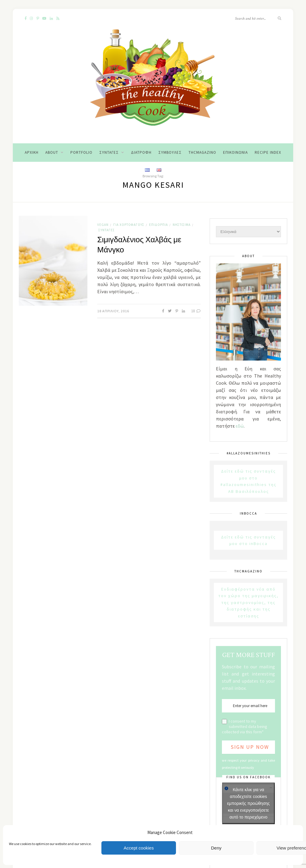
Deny (216, 848)
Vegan (103, 225)
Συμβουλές (170, 152)
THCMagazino (202, 152)
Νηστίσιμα (182, 225)
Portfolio (81, 152)
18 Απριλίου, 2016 (113, 311)
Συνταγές (109, 152)
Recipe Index (268, 152)
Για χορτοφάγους (129, 225)
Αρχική (32, 152)
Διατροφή (141, 152)
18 (196, 311)
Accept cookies (139, 848)
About (52, 152)
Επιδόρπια (159, 225)
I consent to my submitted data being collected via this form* (245, 726)
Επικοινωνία (235, 152)
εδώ (240, 426)
